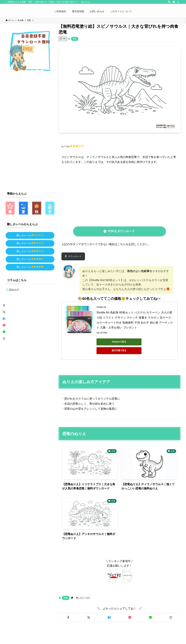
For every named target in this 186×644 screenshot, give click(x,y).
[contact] (174, 2)
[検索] (178, 2)
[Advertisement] (124, 195)
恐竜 (75, 39)
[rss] (169, 2)
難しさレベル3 (83, 589)
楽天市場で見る (145, 342)
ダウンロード (75, 256)
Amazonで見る (112, 342)
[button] (68, 609)
